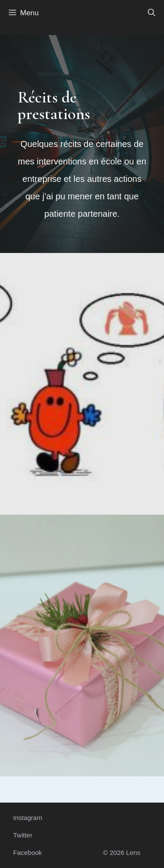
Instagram (28, 818)
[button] (152, 13)
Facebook (28, 853)
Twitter (23, 835)
